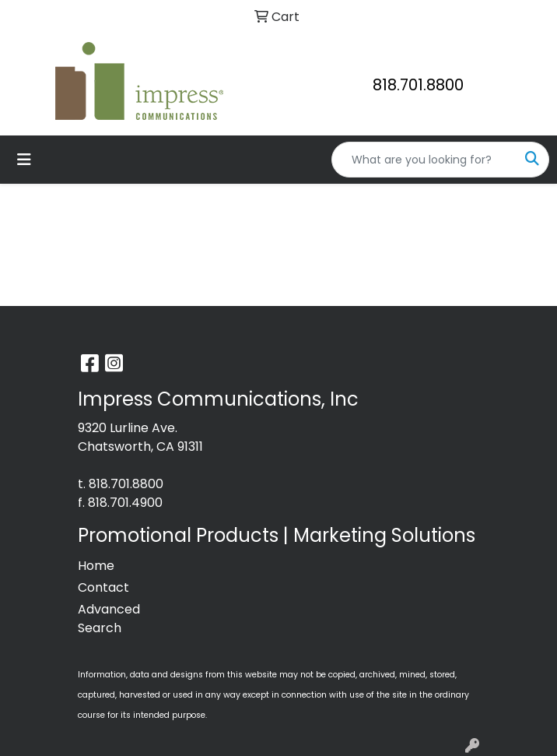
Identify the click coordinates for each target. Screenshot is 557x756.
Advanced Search (109, 619)
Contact (103, 587)
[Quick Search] (424, 160)
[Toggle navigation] (24, 160)
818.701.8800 (418, 85)
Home (96, 566)
